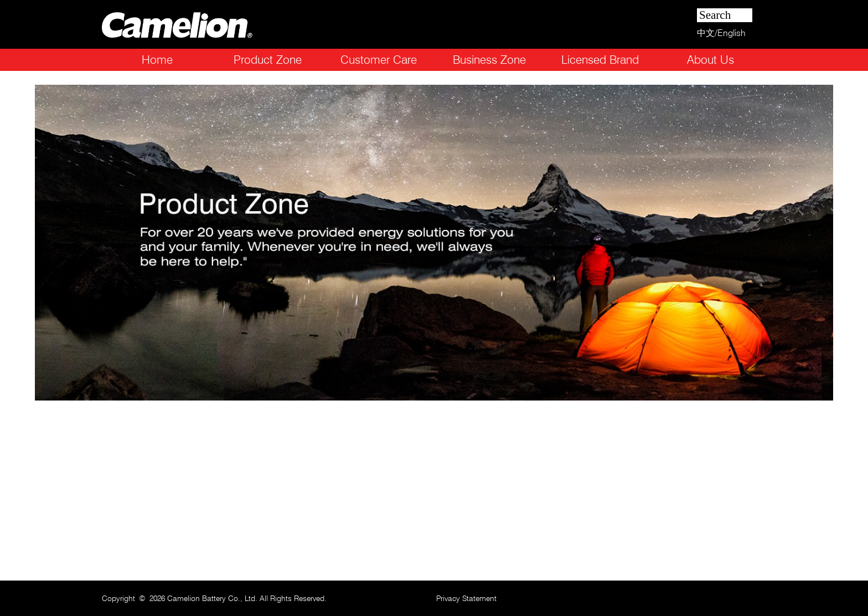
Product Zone (268, 60)
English (732, 33)
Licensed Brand (600, 60)
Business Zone (489, 60)
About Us (711, 60)
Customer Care (379, 60)
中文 (706, 33)
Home (157, 60)
